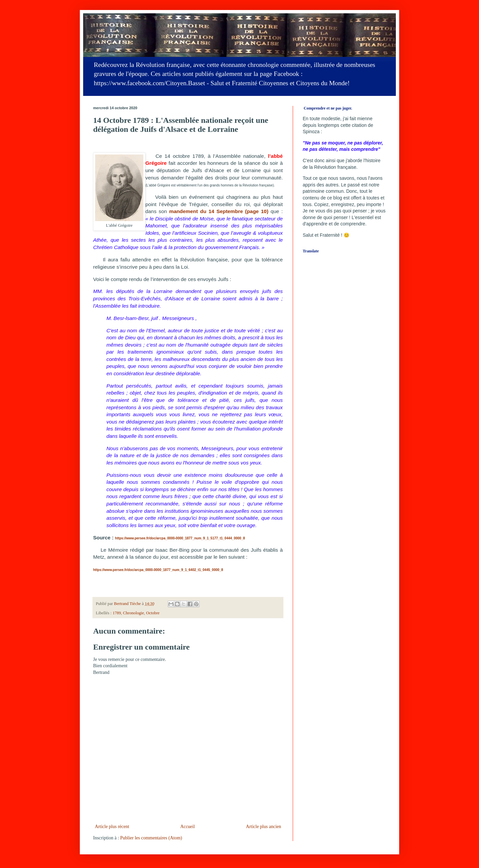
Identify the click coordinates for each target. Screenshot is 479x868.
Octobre (153, 613)
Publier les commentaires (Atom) (151, 838)
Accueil (188, 827)
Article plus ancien (263, 827)
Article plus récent (112, 827)
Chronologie (134, 613)
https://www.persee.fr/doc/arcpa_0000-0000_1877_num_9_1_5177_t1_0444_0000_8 (180, 538)
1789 (117, 613)
